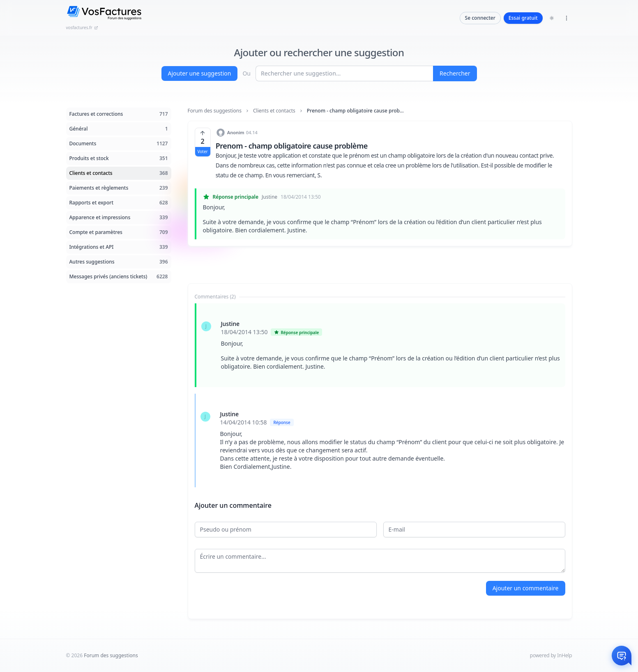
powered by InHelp (551, 655)
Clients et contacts (274, 111)
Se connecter (480, 18)
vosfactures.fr (82, 28)
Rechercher (455, 73)
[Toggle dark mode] (552, 18)
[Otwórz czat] (622, 656)
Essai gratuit (523, 18)
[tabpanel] (380, 395)
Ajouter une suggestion (200, 73)
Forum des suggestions (215, 111)
